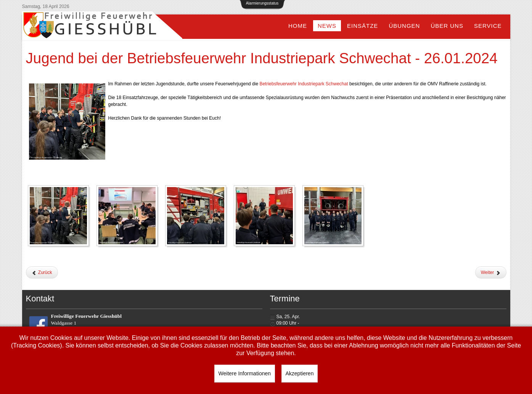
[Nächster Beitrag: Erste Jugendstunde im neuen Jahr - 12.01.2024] (491, 272)
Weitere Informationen (245, 373)
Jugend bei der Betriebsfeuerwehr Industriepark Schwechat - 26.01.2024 (262, 58)
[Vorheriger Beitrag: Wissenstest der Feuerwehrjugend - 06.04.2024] (42, 272)
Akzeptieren (300, 373)
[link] (304, 84)
